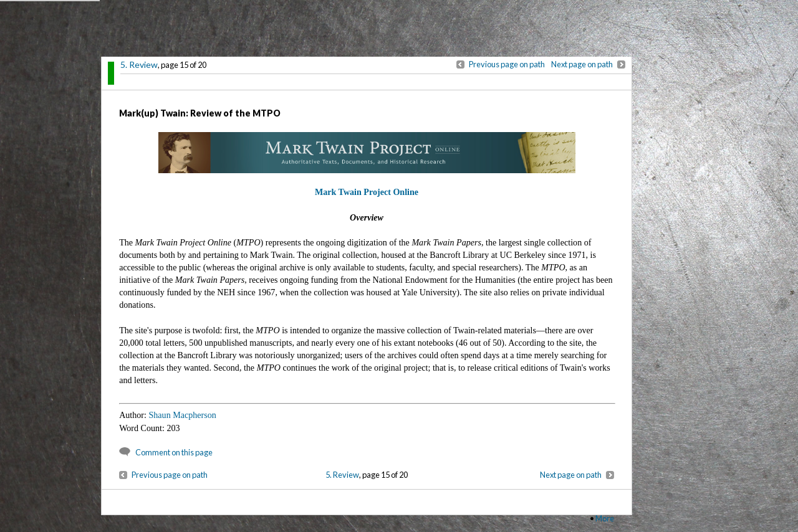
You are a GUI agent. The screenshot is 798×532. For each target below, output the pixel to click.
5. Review (139, 64)
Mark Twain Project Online (367, 192)
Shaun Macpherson (182, 415)
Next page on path (582, 64)
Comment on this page (174, 452)
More (605, 518)
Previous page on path (507, 64)
